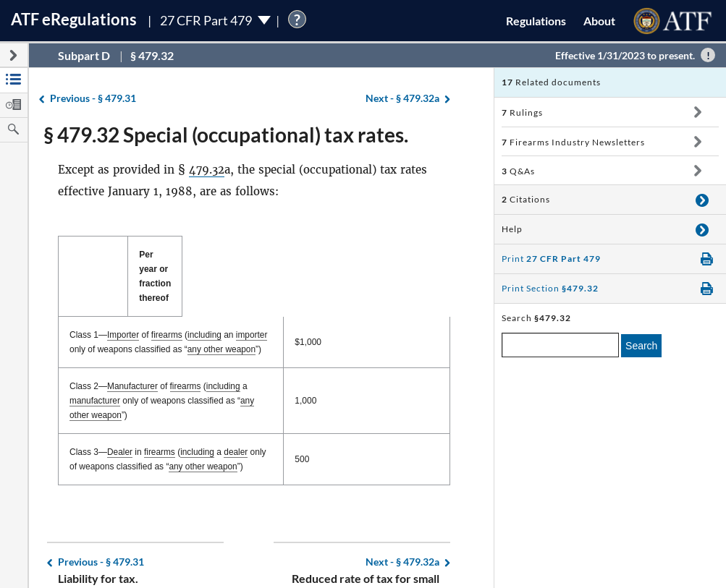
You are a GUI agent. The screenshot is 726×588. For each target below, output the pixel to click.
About (599, 21)
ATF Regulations (74, 19)
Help (512, 229)
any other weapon (157, 320)
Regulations (536, 21)
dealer (237, 409)
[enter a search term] (560, 345)
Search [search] (641, 346)
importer (253, 306)
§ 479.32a (402, 99)
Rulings (522, 112)
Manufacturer (133, 357)
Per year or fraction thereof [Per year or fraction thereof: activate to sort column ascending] (405, 262)
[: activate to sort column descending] (211, 262)
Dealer (120, 409)
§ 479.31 (93, 99)
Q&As (518, 171)
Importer (123, 306)
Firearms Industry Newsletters (573, 142)
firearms (167, 306)
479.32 (207, 170)
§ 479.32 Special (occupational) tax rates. (226, 135)
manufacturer (277, 357)
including (205, 306)
